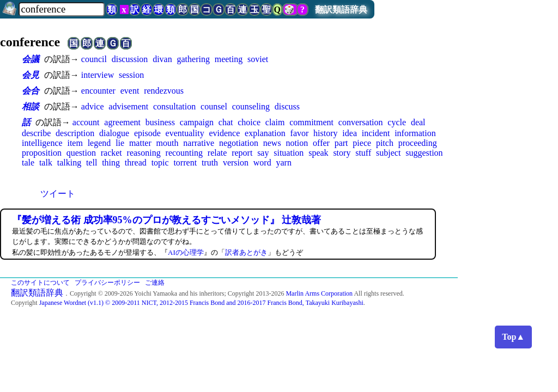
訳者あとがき (246, 252)
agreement (122, 122)
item (75, 143)
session (131, 75)
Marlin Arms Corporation (319, 293)
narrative (199, 143)
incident (376, 133)
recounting (184, 153)
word (262, 163)
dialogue (114, 133)
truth (210, 163)
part (341, 143)
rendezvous (164, 91)
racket (111, 153)
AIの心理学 (186, 252)
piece (362, 143)
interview (98, 75)
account (86, 122)
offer (321, 143)
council (94, 59)
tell (92, 163)
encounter (98, 91)
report (242, 153)
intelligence (42, 143)
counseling (251, 106)
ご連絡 (155, 283)
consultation (174, 106)
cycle (397, 122)
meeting (229, 59)
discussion (130, 59)
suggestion (424, 153)
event (130, 91)
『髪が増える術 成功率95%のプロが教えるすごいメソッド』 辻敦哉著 (166, 220)
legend (99, 143)
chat (226, 122)
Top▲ (513, 337)
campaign (197, 122)
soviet (258, 59)
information (415, 133)
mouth (168, 143)
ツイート (58, 194)
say (263, 153)
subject (388, 153)
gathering (193, 59)
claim (275, 122)
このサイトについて (40, 283)
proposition (42, 153)
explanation (265, 133)
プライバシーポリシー (107, 283)
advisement (128, 106)
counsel (214, 106)
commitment (311, 122)
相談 (31, 106)
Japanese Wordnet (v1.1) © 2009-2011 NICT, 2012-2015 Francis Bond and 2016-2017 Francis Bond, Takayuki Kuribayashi (201, 303)
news (272, 143)
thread (136, 163)
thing (111, 163)
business (160, 122)
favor (300, 133)
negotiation (239, 143)
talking (69, 163)
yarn (283, 163)
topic (160, 163)
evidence (224, 133)
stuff (363, 153)
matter (140, 143)
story (342, 153)
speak (318, 153)
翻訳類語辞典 (341, 10)
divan (162, 59)
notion (297, 143)
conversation (361, 122)
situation (289, 153)
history (325, 133)
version (236, 163)
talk (46, 163)
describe (36, 133)
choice (249, 122)
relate (217, 153)
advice (93, 106)
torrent (185, 163)
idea (350, 133)
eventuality (185, 133)
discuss (287, 106)
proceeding (418, 143)
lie (120, 143)
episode (147, 133)
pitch (385, 143)
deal (418, 122)
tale (28, 163)
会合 (31, 91)
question (81, 153)
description (75, 133)
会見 (31, 75)
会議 (31, 59)
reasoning (144, 153)
